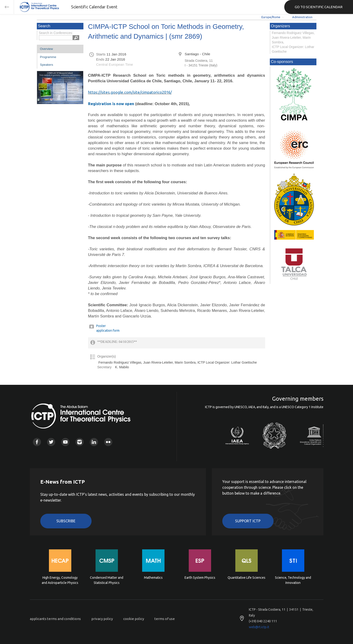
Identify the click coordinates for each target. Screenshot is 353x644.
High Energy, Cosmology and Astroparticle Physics (60, 580)
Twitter (51, 442)
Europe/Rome (271, 17)
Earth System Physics (200, 578)
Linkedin (94, 442)
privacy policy (102, 619)
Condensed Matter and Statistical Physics (107, 580)
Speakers (47, 65)
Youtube (65, 442)
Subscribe (66, 521)
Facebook (37, 442)
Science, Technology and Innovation (293, 580)
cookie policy (134, 619)
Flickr (108, 442)
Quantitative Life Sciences (247, 578)
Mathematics (153, 578)
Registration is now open (111, 104)
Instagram (80, 442)
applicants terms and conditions (55, 619)
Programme (48, 57)
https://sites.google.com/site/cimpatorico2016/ (130, 92)
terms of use (165, 619)
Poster (101, 326)
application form (108, 331)
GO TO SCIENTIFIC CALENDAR (319, 7)
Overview (47, 49)
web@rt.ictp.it (259, 627)
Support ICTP (248, 521)
